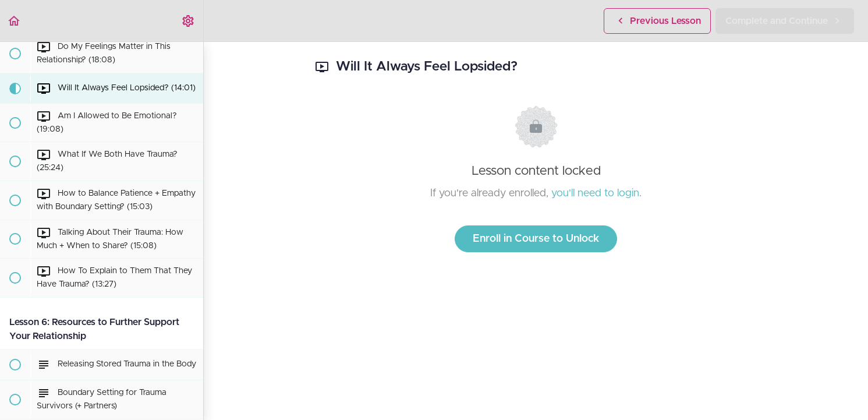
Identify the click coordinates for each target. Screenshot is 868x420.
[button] (15, 21)
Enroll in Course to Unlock (536, 239)
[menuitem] (189, 21)
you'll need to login (595, 193)
